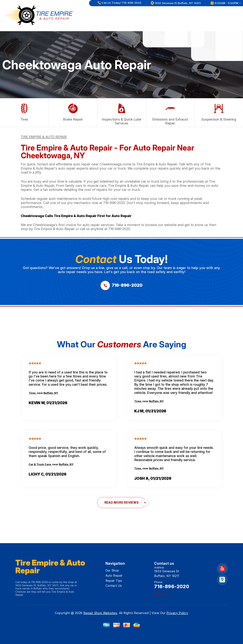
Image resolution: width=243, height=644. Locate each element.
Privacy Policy (177, 613)
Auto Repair (174, 12)
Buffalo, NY (51, 393)
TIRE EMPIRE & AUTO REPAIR (44, 137)
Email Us (160, 594)
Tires (32, 393)
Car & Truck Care (40, 464)
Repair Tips (200, 12)
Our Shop (150, 12)
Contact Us (225, 12)
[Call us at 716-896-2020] (122, 285)
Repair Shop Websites (100, 613)
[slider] (35, 363)
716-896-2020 (114, 203)
